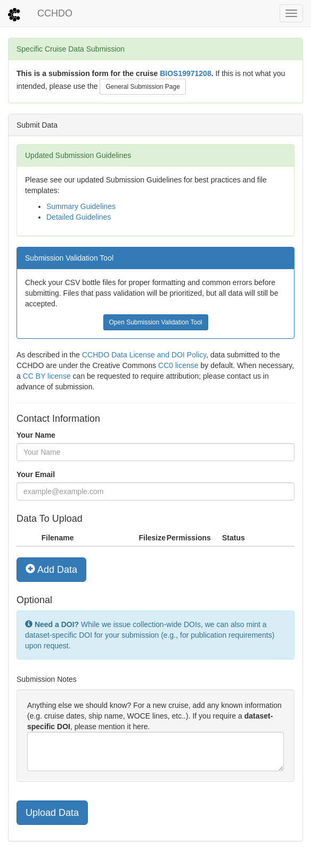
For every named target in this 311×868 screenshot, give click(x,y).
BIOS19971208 (186, 73)
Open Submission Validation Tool (156, 322)
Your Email (36, 474)
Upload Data (52, 813)
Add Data (51, 569)
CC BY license (47, 376)
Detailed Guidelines (79, 217)
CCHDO (55, 13)
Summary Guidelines (81, 206)
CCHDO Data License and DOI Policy (144, 355)
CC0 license (178, 365)
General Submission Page (142, 87)
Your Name (36, 435)
